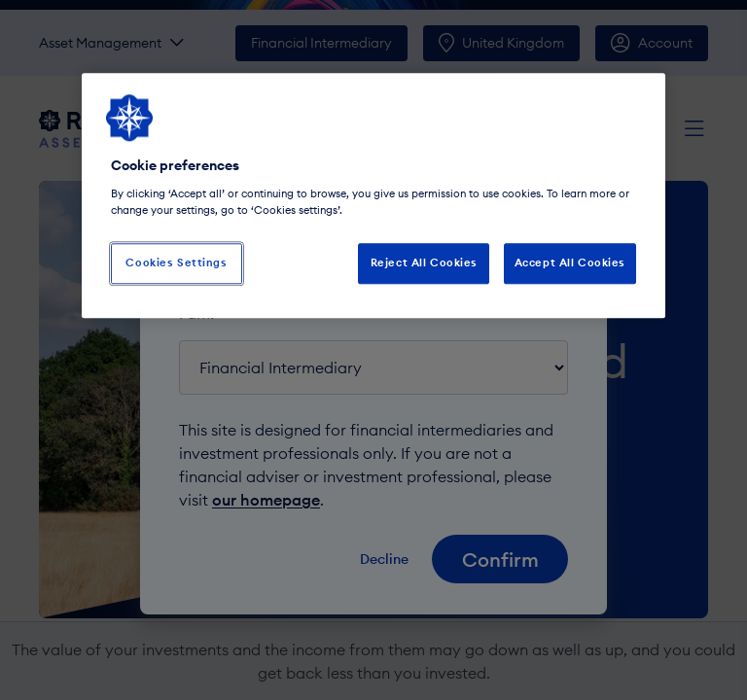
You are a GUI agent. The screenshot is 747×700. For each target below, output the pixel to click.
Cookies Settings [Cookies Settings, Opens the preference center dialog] (176, 262)
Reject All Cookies (424, 262)
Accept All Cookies (570, 262)
